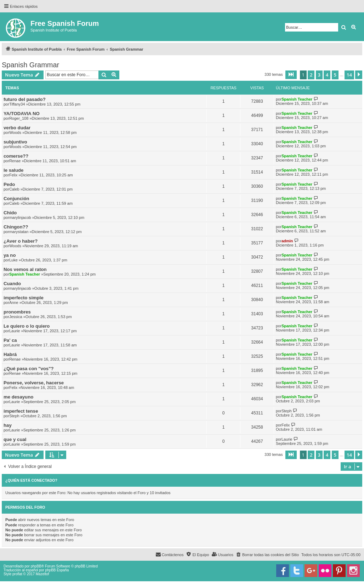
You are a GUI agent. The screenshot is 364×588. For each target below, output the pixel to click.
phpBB (36, 566)
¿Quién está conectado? (31, 480)
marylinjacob (20, 217)
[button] (291, 75)
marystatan (19, 232)
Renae (15, 161)
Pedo (9, 184)
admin (287, 241)
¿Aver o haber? (21, 241)
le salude (13, 170)
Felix (13, 175)
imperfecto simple (24, 298)
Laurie (15, 331)
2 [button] (311, 75)
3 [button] (319, 75)
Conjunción (16, 199)
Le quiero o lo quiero (27, 326)
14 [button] (349, 75)
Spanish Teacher (297, 99)
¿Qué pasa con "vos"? (29, 369)
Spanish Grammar (30, 65)
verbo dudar (17, 128)
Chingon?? (16, 227)
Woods (15, 132)
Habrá (10, 354)
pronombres (17, 312)
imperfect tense (21, 411)
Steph (14, 416)
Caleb (14, 189)
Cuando (12, 284)
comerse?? (16, 156)
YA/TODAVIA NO (22, 114)
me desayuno (18, 397)
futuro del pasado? (25, 99)
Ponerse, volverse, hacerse (34, 383)
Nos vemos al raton (25, 269)
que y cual (15, 439)
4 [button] (327, 75)
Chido (10, 213)
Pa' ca (10, 340)
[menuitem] (267, 555)
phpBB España (57, 570)
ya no (10, 255)
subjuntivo (15, 142)
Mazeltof (42, 574)
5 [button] (335, 75)
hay (8, 425)
